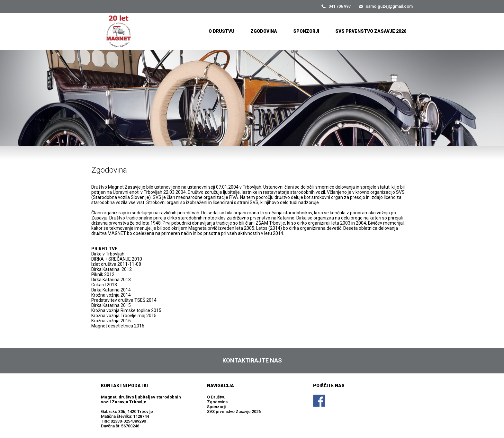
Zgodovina (264, 31)
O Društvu (221, 31)
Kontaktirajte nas (252, 360)
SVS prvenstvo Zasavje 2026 (371, 31)
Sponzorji (306, 31)
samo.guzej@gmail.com (389, 6)
